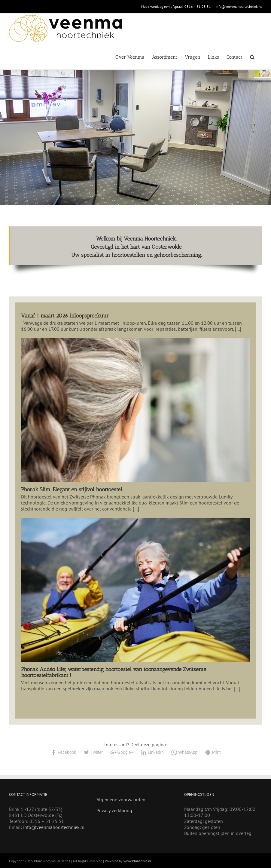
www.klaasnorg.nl (137, 861)
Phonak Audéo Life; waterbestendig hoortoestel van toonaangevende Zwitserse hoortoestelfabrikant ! (114, 672)
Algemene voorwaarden (121, 799)
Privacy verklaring (114, 810)
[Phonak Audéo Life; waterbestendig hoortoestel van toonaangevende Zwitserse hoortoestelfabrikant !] (135, 590)
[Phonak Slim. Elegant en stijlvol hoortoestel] (135, 410)
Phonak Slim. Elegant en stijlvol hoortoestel (72, 489)
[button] (252, 57)
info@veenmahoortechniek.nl (239, 6)
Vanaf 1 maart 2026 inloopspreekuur (65, 316)
